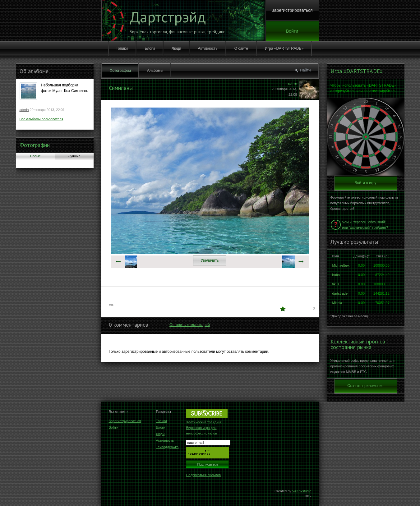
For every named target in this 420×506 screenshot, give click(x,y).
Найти (305, 70)
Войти (292, 31)
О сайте (241, 48)
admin (24, 110)
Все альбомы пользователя (42, 119)
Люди (176, 48)
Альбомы (155, 71)
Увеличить (210, 260)
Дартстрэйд (168, 17)
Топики (122, 48)
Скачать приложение (365, 386)
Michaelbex (341, 265)
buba (336, 275)
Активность (208, 48)
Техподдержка (167, 447)
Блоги (150, 48)
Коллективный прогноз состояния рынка (358, 344)
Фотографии (35, 145)
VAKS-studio (302, 491)
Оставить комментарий (190, 325)
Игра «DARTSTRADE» (284, 48)
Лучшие (74, 156)
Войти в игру (365, 183)
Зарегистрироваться (292, 10)
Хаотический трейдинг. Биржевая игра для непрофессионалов (204, 428)
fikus (336, 284)
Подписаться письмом (204, 475)
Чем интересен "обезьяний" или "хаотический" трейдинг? (365, 225)
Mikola (337, 303)
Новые (35, 156)
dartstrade (340, 293)
